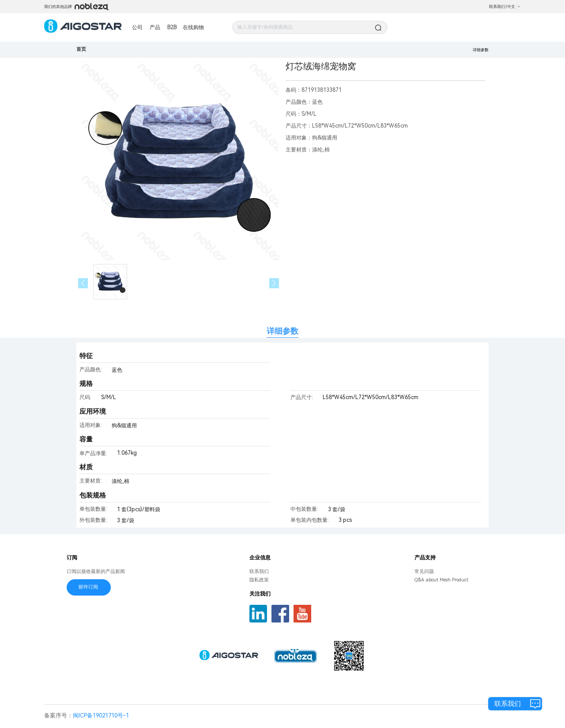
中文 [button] (514, 7)
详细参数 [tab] (282, 331)
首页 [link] (81, 49)
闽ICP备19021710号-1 (101, 715)
